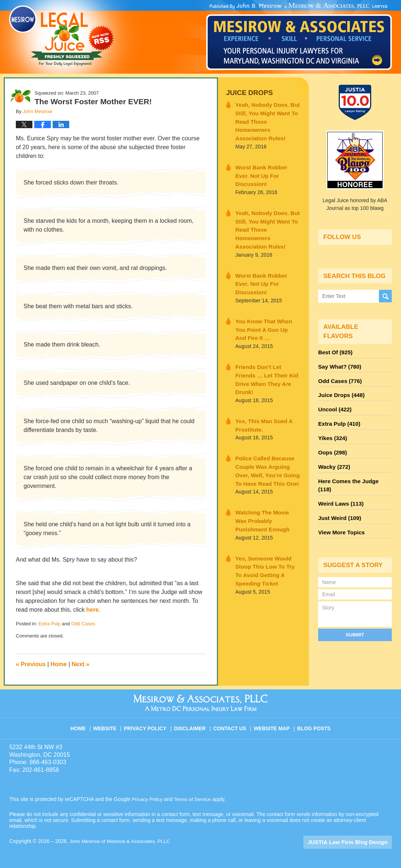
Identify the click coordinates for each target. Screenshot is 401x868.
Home (59, 664)
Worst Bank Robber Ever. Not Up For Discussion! (264, 159)
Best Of (334, 351)
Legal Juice (61, 36)
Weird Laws (339, 484)
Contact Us (231, 725)
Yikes (332, 431)
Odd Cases (83, 624)
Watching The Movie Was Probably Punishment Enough (264, 462)
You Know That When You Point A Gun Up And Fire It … (265, 287)
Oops (331, 444)
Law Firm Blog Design (357, 842)
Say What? (338, 365)
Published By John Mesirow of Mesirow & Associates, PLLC (299, 36)
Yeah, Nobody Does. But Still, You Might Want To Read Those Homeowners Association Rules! (265, 115)
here (92, 610)
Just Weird (338, 497)
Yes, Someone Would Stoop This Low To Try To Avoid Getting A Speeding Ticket (267, 506)
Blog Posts (313, 725)
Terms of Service (194, 799)
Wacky (333, 457)
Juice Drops (247, 92)
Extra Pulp (49, 624)
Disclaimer (192, 725)
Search (385, 296)
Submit (355, 612)
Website (110, 725)
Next (81, 664)
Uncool (334, 404)
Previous (31, 664)
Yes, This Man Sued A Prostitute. (260, 371)
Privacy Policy (149, 725)
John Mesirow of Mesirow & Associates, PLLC (122, 841)
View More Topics (340, 510)
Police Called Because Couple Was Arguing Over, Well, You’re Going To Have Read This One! (267, 414)
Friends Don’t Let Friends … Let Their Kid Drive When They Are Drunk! (267, 331)
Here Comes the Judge (353, 471)
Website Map (272, 725)
